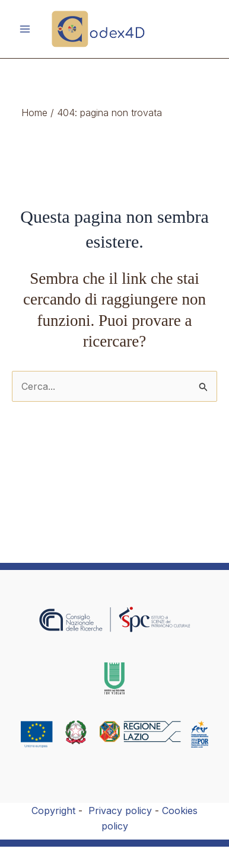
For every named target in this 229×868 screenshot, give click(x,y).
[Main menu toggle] (25, 29)
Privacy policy (120, 811)
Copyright (53, 811)
